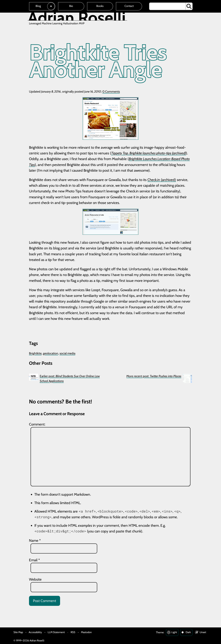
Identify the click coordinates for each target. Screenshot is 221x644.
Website (35, 579)
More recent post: (154, 376)
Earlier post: (70, 378)
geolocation (51, 353)
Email (34, 560)
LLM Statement (56, 632)
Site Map (18, 632)
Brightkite (35, 353)
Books (100, 6)
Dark (188, 632)
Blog (38, 6)
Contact (129, 6)
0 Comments (111, 91)
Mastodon (86, 632)
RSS (73, 632)
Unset (203, 632)
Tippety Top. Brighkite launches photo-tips (141, 153)
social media (67, 353)
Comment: (37, 424)
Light (174, 632)
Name (35, 540)
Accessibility (35, 632)
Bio (71, 6)
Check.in (154, 180)
